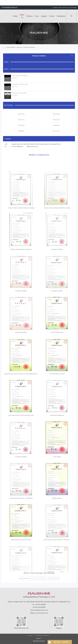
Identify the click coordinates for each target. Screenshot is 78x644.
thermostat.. (56, 125)
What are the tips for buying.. (20, 76)
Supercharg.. (57, 114)
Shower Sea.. (56, 131)
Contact (52, 16)
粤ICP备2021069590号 (39, 641)
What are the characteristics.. (20, 93)
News (37, 16)
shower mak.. (56, 120)
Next (53, 578)
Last (57, 578)
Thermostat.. (22, 125)
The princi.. (22, 120)
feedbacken (61, 16)
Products (30, 16)
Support (44, 16)
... (47, 578)
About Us (22, 16)
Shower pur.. (21, 114)
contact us (64, 7)
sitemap (55, 7)
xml (59, 7)
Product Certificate (29, 47)
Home (16, 16)
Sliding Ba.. (22, 131)
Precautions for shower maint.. (20, 84)
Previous (27, 578)
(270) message (73, 7)
